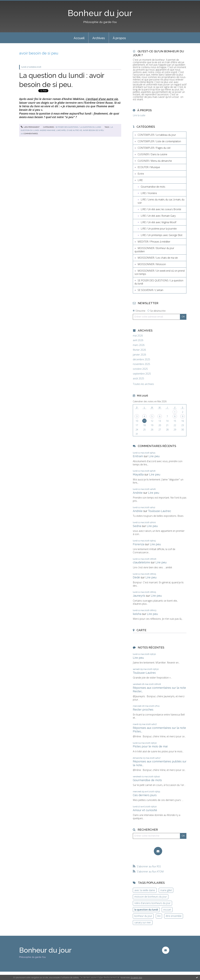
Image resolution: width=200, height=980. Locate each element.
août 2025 (138, 378)
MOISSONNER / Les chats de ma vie (158, 258)
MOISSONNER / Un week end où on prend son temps (160, 272)
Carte (141, 630)
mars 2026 (139, 345)
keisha (137, 614)
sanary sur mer (143, 922)
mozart (167, 910)
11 (144, 421)
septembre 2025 (142, 374)
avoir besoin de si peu (93, 130)
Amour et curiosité (145, 810)
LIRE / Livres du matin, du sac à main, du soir (161, 201)
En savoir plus (136, 977)
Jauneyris (139, 596)
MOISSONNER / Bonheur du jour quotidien (154, 250)
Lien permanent (30, 127)
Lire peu (154, 456)
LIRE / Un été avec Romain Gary (158, 216)
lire (159, 916)
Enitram (138, 456)
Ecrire (141, 174)
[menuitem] (79, 38)
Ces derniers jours (145, 795)
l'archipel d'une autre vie (69, 130)
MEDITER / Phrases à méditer (154, 242)
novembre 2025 (141, 364)
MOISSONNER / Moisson (152, 264)
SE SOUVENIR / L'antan (150, 290)
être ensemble (174, 916)
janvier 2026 (139, 355)
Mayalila (138, 474)
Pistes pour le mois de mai (150, 746)
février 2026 (139, 350)
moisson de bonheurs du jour (151, 897)
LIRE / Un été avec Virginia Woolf (158, 222)
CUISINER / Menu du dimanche (155, 161)
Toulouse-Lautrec (160, 511)
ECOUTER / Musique (149, 167)
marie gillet (166, 890)
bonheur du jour (143, 916)
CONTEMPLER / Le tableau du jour (157, 135)
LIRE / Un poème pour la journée (159, 229)
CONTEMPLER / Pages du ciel (154, 148)
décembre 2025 (141, 359)
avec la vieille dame (145, 890)
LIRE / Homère (149, 193)
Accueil (79, 38)
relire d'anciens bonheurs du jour (152, 903)
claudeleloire (141, 562)
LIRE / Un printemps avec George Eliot (162, 235)
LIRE (140, 180)
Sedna (137, 526)
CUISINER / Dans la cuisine (152, 154)
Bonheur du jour (100, 13)
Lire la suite (139, 115)
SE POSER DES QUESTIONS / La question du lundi (78, 127)
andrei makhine (47, 130)
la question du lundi (146, 910)
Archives (99, 38)
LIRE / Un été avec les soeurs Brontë (161, 209)
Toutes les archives (143, 384)
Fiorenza (139, 544)
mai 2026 (138, 336)
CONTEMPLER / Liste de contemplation (159, 141)
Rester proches (143, 710)
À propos (119, 38)
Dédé (136, 577)
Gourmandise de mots (153, 187)
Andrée (138, 493)
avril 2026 (138, 340)
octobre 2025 (140, 369)
